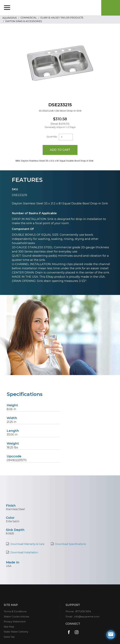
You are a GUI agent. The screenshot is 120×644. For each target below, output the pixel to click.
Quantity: (52, 136)
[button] (7, 8)
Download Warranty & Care (27, 544)
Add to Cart (60, 150)
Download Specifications (70, 544)
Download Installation (24, 552)
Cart (111, 8)
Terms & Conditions (15, 611)
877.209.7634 (83, 611)
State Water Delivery (16, 632)
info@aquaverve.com (87, 617)
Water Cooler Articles (16, 617)
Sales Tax (9, 637)
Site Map (9, 627)
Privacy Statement (15, 622)
